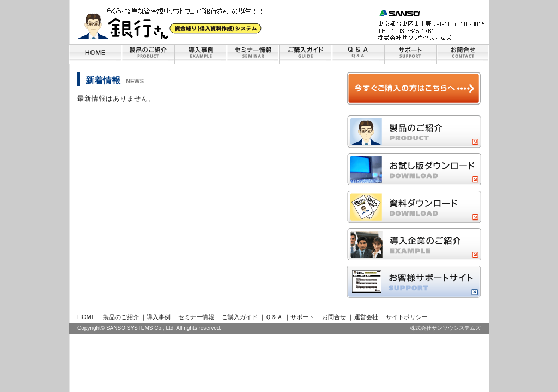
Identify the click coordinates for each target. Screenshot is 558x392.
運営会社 (366, 317)
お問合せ (334, 317)
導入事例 (159, 317)
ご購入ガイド (240, 317)
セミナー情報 (196, 317)
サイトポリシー (407, 317)
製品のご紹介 (121, 317)
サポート (302, 317)
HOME (86, 317)
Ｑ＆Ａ (274, 317)
